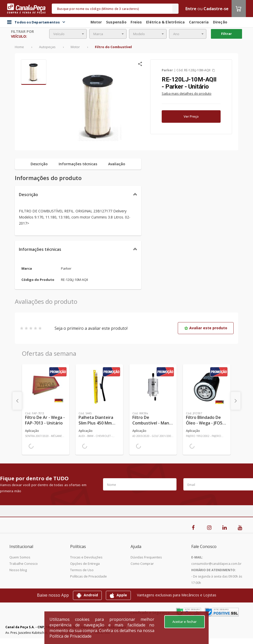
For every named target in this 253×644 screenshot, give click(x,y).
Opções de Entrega (85, 564)
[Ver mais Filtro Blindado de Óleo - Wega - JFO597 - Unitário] (207, 387)
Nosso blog (18, 570)
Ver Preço (191, 116)
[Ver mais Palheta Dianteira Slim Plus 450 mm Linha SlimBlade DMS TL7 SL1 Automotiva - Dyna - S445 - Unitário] (99, 387)
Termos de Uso (82, 570)
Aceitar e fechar (185, 622)
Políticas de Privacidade (88, 576)
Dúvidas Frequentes (146, 557)
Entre (191, 9)
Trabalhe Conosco (24, 564)
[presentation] (17, 401)
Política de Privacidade (71, 636)
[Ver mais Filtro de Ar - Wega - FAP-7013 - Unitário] (46, 387)
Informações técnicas (40, 249)
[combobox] (68, 34)
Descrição (28, 195)
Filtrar (226, 34)
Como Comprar (142, 564)
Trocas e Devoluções (86, 557)
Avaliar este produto (206, 328)
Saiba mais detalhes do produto (187, 93)
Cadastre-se (216, 9)
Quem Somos (20, 557)
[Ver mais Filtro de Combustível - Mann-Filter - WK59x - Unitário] (153, 387)
